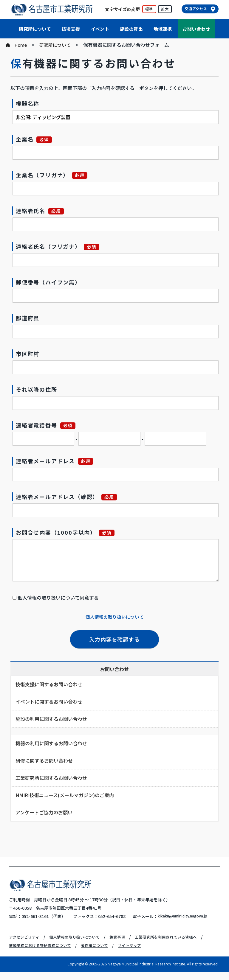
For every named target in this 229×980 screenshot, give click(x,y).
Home (21, 45)
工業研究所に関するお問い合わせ (51, 778)
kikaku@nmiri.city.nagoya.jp (63, 925)
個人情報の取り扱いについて (114, 617)
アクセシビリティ (25, 945)
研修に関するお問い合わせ (44, 760)
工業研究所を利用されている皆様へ (176, 945)
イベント (100, 29)
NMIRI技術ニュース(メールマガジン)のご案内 (65, 795)
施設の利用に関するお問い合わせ (51, 719)
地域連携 (163, 29)
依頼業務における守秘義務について (42, 953)
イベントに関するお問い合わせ (49, 701)
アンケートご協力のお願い (44, 812)
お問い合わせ (196, 29)
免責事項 (124, 945)
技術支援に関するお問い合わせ (49, 684)
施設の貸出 (131, 29)
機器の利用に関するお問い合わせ (51, 743)
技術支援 (71, 29)
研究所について (35, 29)
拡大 (165, 9)
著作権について (100, 953)
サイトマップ (137, 953)
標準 (149, 9)
